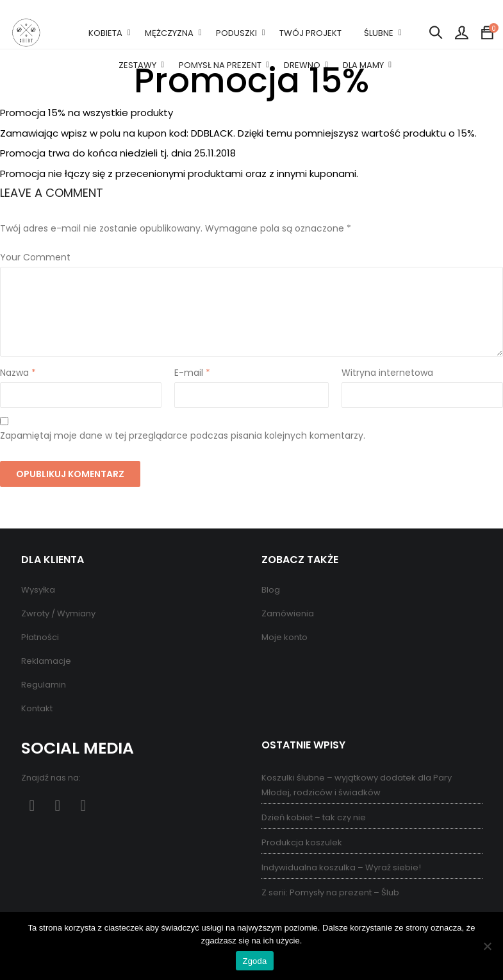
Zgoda (254, 961)
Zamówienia (288, 613)
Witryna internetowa (387, 373)
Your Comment (35, 257)
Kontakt (37, 708)
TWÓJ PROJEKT (310, 33)
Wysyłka (38, 590)
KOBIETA (105, 33)
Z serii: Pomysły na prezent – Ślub (330, 892)
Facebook (32, 806)
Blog (271, 590)
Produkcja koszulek (302, 842)
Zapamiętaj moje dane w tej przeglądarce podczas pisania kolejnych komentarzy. (183, 435)
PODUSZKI (236, 33)
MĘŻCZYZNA (169, 33)
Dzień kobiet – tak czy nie (314, 817)
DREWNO (302, 65)
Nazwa (18, 373)
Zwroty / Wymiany (58, 613)
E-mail (192, 373)
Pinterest (58, 806)
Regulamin (44, 685)
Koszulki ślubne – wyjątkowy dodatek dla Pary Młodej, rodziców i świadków (357, 785)
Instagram (84, 806)
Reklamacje (46, 661)
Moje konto (284, 637)
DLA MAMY (363, 65)
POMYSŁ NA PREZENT (220, 65)
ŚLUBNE (379, 33)
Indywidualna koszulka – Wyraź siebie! (341, 867)
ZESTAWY (137, 65)
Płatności (40, 637)
